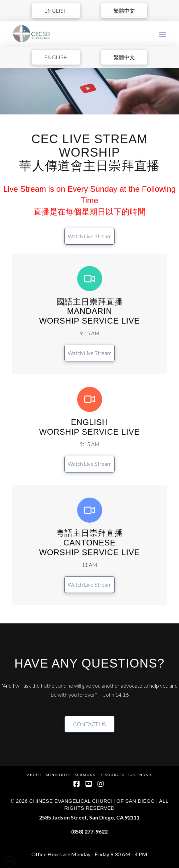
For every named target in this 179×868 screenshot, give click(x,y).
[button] (163, 34)
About (34, 775)
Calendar (140, 775)
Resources (112, 775)
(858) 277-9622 (89, 831)
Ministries (58, 775)
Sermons (85, 775)
